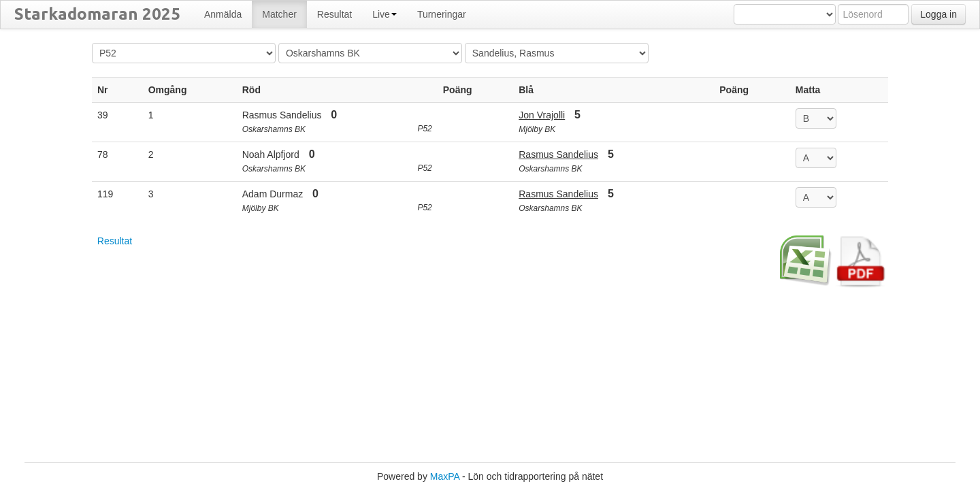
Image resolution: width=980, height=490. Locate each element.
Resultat (115, 241)
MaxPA (445, 476)
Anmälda (223, 14)
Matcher (279, 14)
